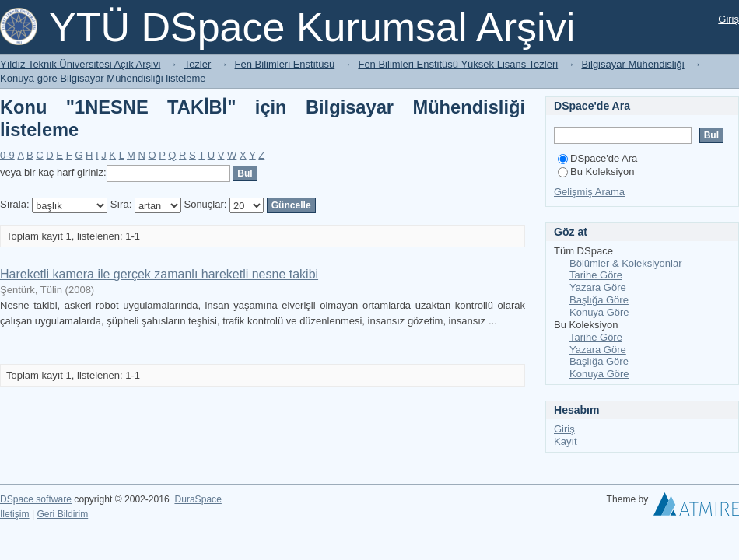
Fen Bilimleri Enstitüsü (285, 64)
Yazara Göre (598, 287)
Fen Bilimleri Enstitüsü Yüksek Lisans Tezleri (458, 64)
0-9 (7, 155)
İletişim (15, 514)
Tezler (198, 64)
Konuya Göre (599, 312)
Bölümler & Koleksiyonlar (626, 263)
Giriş (728, 19)
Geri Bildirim (62, 514)
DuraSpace (198, 499)
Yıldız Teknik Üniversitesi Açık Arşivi (80, 64)
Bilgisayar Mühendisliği (632, 64)
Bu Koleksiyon (596, 171)
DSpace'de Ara (597, 158)
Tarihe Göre (596, 275)
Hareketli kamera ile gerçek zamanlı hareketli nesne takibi (159, 274)
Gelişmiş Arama (589, 192)
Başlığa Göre (599, 300)
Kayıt (566, 441)
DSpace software (36, 499)
